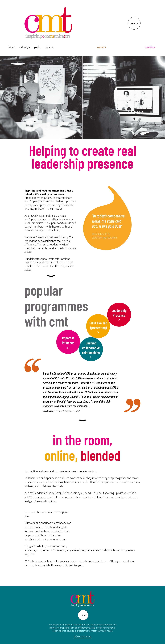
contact (134, 23)
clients (49, 47)
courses (102, 47)
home (12, 47)
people (38, 47)
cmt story (25, 47)
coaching (150, 47)
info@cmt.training (82, 636)
